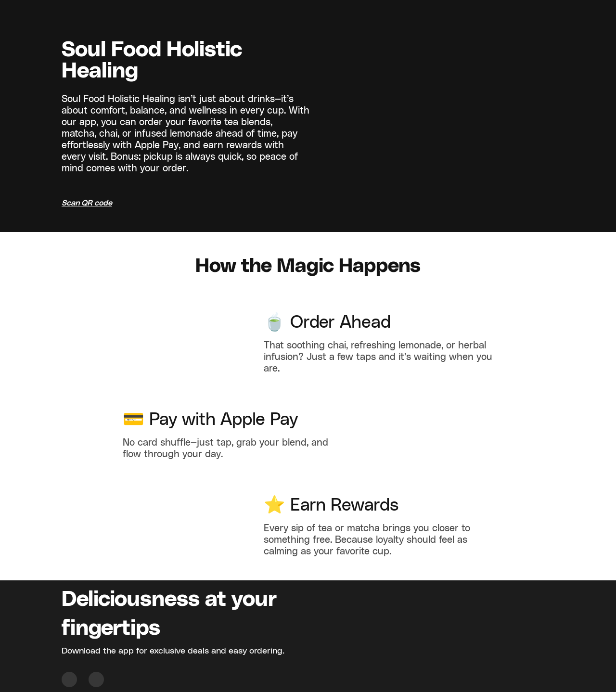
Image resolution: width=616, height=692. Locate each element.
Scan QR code (87, 203)
